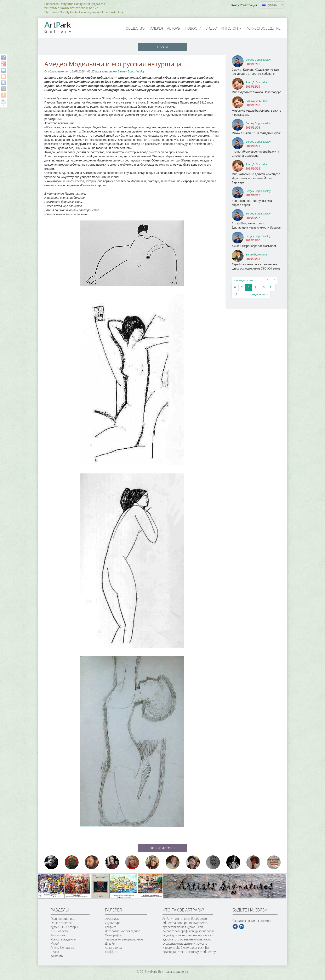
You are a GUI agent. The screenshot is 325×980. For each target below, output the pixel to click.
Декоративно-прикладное (123, 931)
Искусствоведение (263, 28)
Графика (111, 927)
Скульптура (113, 923)
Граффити (112, 952)
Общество (135, 28)
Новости (193, 28)
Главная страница (63, 919)
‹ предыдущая (244, 280)
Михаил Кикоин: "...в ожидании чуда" (256, 133)
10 (263, 287)
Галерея (156, 28)
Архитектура (113, 948)
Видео (211, 28)
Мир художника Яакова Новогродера (256, 92)
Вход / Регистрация (244, 5)
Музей (55, 943)
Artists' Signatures (62, 948)
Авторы (174, 28)
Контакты (57, 956)
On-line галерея (61, 923)
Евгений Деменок (256, 255)
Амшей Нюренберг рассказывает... (255, 246)
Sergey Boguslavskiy (131, 71)
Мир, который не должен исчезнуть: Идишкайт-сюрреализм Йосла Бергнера (256, 178)
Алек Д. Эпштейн (256, 82)
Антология (231, 28)
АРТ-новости (59, 931)
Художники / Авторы (64, 927)
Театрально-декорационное (124, 939)
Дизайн (110, 943)
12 (236, 294)
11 (272, 287)
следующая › (259, 294)
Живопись (112, 919)
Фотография (113, 935)
